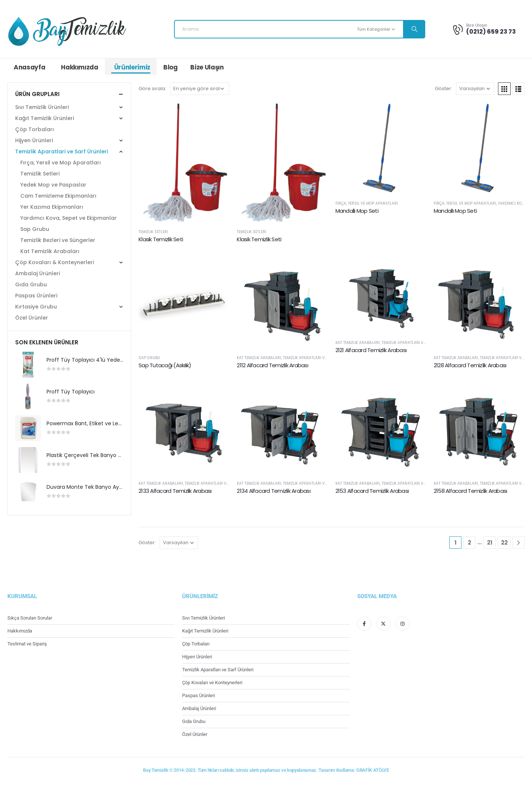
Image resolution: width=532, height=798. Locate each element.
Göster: (444, 88)
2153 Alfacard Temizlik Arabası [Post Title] (372, 491)
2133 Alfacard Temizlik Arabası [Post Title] (175, 491)
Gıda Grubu (31, 284)
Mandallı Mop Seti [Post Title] (357, 211)
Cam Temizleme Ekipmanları (58, 196)
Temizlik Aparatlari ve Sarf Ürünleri (320, 358)
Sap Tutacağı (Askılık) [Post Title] (165, 365)
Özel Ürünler (32, 318)
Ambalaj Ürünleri (37, 273)
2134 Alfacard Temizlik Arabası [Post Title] (274, 491)
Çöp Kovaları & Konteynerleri (54, 262)
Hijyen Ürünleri (34, 140)
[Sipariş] (199, 89)
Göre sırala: (152, 88)
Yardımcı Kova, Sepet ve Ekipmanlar (69, 218)
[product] (28, 365)
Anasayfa (29, 67)
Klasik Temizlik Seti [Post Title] (161, 239)
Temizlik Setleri (153, 232)
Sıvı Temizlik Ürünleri (42, 107)
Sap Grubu (149, 358)
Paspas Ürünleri (36, 296)
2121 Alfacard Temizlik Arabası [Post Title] (371, 350)
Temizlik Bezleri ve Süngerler (58, 240)
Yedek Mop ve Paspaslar (53, 185)
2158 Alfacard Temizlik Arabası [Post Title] (470, 491)
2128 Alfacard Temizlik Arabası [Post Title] (470, 365)
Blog (170, 67)
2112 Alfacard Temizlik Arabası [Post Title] (272, 365)
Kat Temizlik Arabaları (259, 358)
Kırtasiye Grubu (36, 307)
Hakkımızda (80, 67)
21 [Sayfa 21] (490, 543)
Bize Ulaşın (207, 67)
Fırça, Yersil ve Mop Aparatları (367, 203)
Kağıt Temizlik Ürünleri (45, 118)
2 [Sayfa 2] (469, 543)
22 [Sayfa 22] (504, 543)
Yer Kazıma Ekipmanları (52, 207)
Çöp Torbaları (35, 129)
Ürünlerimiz (132, 67)
